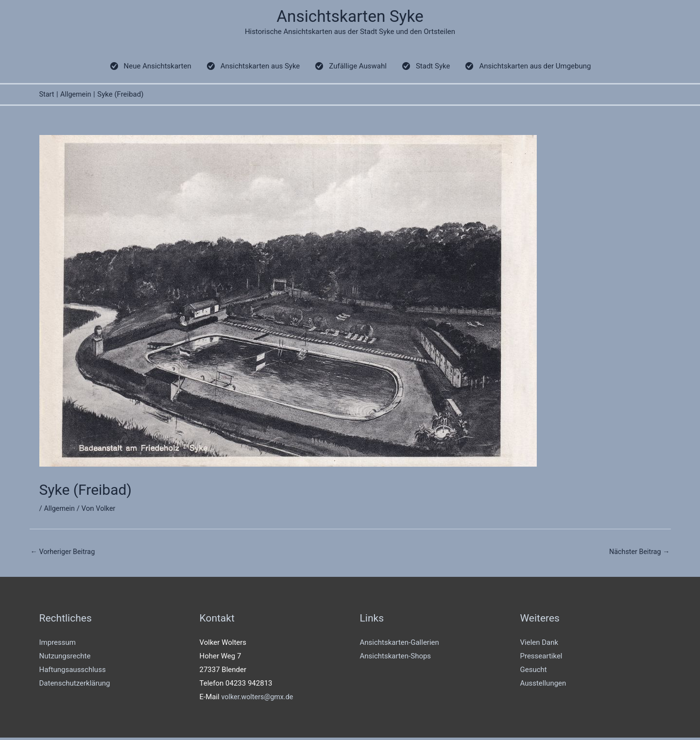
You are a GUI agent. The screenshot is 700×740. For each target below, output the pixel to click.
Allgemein (60, 510)
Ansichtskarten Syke (350, 17)
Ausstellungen (543, 685)
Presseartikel (541, 658)
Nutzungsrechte (65, 658)
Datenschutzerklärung (75, 685)
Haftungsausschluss (73, 672)
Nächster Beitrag (638, 554)
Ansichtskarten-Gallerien (400, 645)
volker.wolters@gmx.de (259, 699)
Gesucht (534, 672)
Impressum (58, 645)
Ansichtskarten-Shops (396, 658)
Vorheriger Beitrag (64, 554)
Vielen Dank (539, 645)
